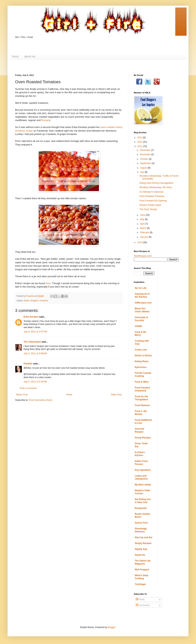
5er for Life (141, 288)
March (144, 228)
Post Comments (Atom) (41, 400)
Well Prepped (142, 570)
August (144, 168)
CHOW (138, 326)
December (146, 150)
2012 (140, 142)
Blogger (111, 627)
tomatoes (44, 300)
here (48, 283)
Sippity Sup (141, 549)
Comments (143, 605)
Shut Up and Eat (144, 537)
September (146, 163)
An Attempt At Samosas (151, 192)
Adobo (26, 300)
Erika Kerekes (31, 317)
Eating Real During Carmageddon (156, 183)
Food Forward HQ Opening (153, 201)
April (143, 224)
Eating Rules (142, 361)
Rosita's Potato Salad (150, 205)
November (146, 154)
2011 (140, 146)
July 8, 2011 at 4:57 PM (35, 332)
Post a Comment (28, 388)
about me (30, 56)
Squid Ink (140, 555)
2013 (140, 138)
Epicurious (141, 367)
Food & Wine (142, 382)
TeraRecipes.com (143, 256)
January (144, 237)
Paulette (28, 364)
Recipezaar (141, 508)
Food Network (142, 405)
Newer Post (22, 395)
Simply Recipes (143, 543)
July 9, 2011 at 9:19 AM (35, 382)
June (143, 215)
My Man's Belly (143, 485)
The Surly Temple (148, 209)
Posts (140, 599)
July (142, 172)
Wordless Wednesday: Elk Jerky (156, 187)
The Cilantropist (32, 342)
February (145, 232)
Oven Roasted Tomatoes (152, 196)
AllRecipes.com (143, 303)
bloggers (34, 300)
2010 (140, 242)
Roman (45, 120)
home (15, 56)
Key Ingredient (143, 470)
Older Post (116, 395)
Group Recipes (143, 438)
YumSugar (140, 584)
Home (69, 395)
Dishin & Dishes (143, 356)
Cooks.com (141, 350)
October (144, 159)
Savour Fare (141, 523)
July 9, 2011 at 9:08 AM (35, 353)
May (142, 219)
